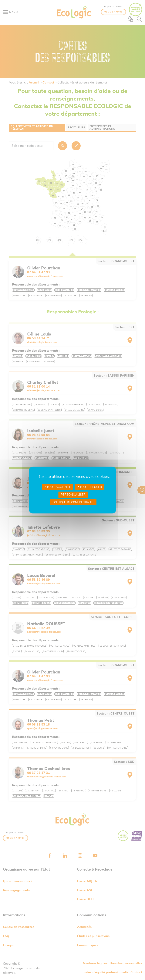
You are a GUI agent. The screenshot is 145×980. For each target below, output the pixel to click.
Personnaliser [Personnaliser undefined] (73, 495)
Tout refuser (90, 487)
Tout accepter (58, 487)
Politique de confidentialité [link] (73, 502)
